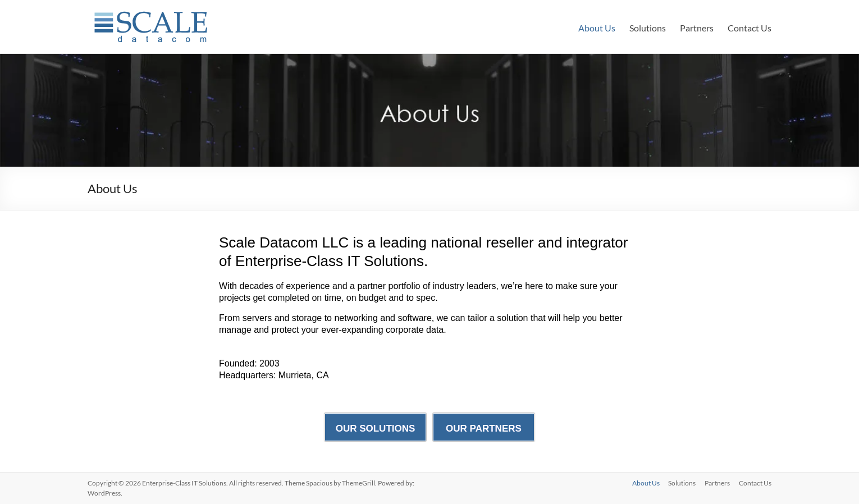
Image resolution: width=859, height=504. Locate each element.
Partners (697, 28)
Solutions (648, 28)
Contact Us (750, 28)
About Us (597, 28)
